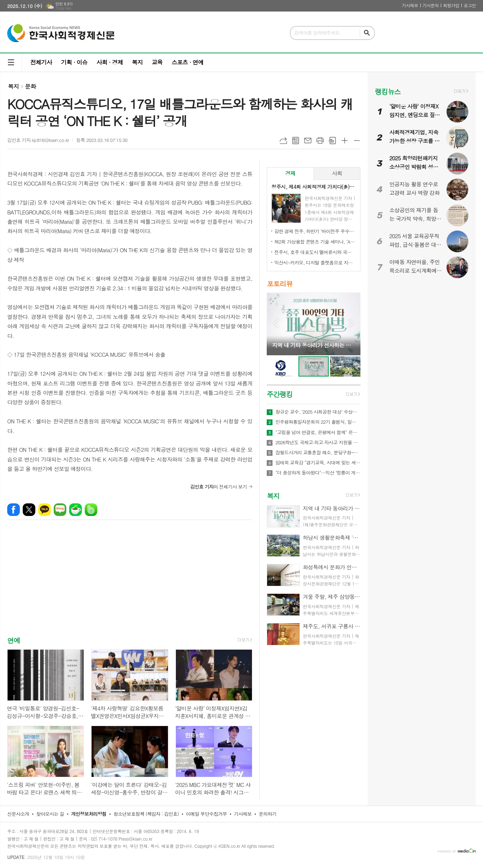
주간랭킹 (280, 394)
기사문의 (431, 5)
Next (351, 323)
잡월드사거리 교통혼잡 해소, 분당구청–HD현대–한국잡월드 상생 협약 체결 (318, 453)
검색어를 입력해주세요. (318, 33)
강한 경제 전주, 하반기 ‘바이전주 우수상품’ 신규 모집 (315, 231)
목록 (296, 141)
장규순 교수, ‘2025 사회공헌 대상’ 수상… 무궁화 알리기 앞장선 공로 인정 (318, 412)
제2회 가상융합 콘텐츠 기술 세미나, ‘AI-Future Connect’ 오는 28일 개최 (315, 242)
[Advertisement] (130, 585)
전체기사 (41, 62)
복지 (137, 62)
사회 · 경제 (109, 62)
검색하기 (367, 33)
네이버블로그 (60, 510)
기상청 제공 (63, 8)
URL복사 (283, 141)
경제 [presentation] (290, 173)
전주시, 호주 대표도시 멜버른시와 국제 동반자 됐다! (315, 252)
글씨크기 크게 (345, 141)
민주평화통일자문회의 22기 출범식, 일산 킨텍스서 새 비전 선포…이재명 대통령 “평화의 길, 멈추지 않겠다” (318, 422)
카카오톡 (45, 510)
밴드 (91, 510)
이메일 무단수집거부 (207, 814)
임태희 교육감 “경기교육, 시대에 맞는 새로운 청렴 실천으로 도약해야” (318, 463)
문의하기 (268, 814)
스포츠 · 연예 (187, 62)
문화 (30, 86)
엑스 (29, 510)
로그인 (470, 5)
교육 (157, 62)
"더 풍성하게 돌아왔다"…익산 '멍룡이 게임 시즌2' (318, 473)
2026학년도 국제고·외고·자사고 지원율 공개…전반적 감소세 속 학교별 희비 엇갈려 (318, 442)
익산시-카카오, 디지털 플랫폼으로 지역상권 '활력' (315, 262)
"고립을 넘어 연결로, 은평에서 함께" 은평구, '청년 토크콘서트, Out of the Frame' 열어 (318, 432)
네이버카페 (76, 510)
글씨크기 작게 (357, 141)
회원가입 (451, 5)
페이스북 (14, 510)
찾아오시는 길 (50, 814)
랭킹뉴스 (388, 91)
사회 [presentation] (337, 173)
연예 (14, 640)
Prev (276, 323)
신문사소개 (18, 814)
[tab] (290, 173)
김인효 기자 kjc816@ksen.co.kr (38, 140)
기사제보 (410, 5)
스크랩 (332, 141)
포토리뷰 (280, 283)
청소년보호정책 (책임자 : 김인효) (146, 814)
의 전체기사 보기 (219, 487)
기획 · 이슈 (74, 62)
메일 (308, 141)
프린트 (320, 141)
